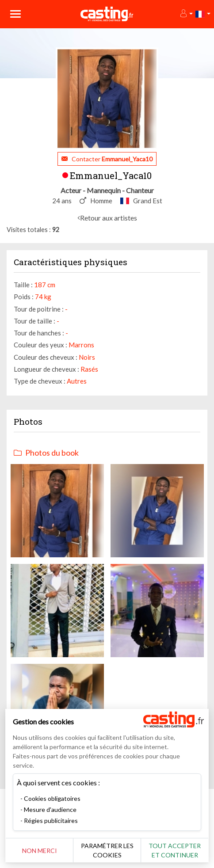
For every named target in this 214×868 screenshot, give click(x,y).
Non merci (40, 851)
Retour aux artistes (109, 218)
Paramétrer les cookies (107, 850)
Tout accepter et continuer (175, 850)
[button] (186, 14)
